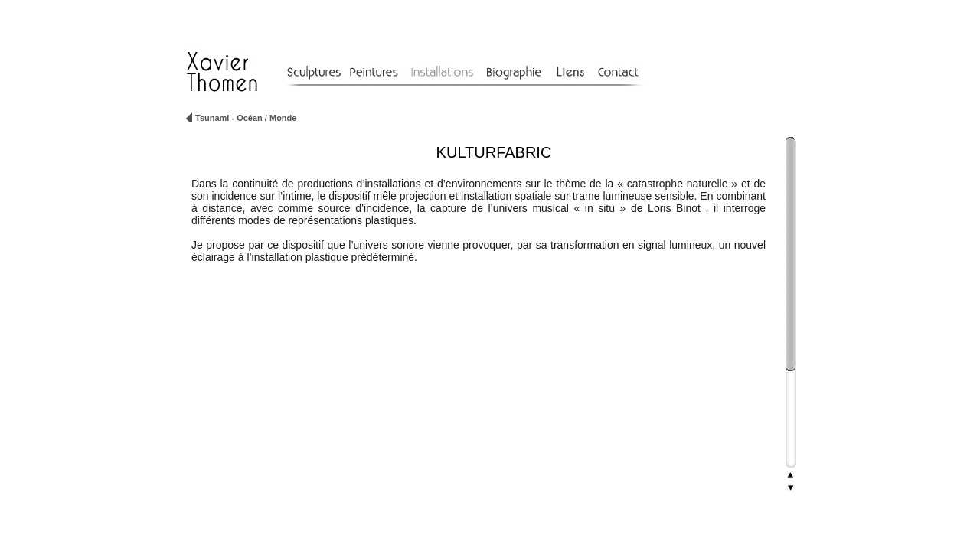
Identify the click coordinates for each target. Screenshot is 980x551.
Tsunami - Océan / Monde (246, 118)
